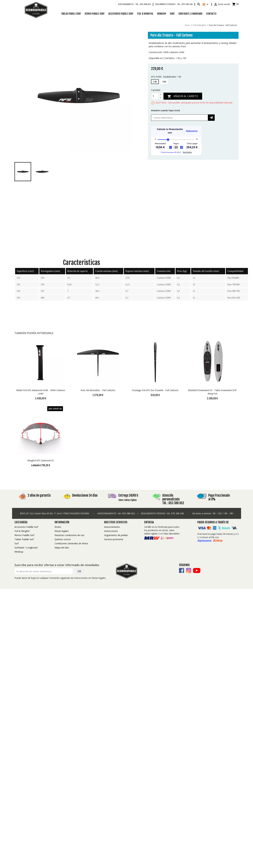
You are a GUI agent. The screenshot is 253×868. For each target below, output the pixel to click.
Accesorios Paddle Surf (121, 14)
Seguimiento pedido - (174, 4)
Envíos (58, 527)
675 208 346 (177, 513)
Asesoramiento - (134, 4)
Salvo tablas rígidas (128, 500)
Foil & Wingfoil (145, 14)
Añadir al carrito (183, 96)
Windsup (162, 14)
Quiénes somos (63, 539)
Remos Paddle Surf (95, 14)
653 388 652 (128, 513)
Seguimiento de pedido (116, 535)
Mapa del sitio (62, 548)
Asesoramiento (112, 527)
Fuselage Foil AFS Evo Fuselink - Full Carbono (155, 390)
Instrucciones (111, 531)
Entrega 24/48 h (128, 495)
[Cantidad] (155, 96)
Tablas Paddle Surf (71, 14)
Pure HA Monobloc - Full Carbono (98, 390)
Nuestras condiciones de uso (69, 535)
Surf (172, 14)
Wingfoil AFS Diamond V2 (41, 460)
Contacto (211, 14)
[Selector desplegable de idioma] (206, 4)
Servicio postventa (114, 539)
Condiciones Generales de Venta (71, 543)
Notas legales (62, 531)
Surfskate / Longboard (190, 14)
